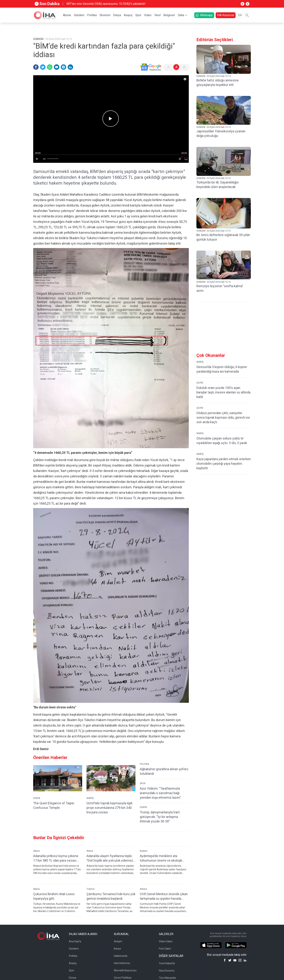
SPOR (143, 783)
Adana (36, 851)
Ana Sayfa (75, 941)
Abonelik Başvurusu (125, 970)
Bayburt (144, 851)
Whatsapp (204, 15)
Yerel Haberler (167, 963)
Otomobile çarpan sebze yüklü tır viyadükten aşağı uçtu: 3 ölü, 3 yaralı (222, 441)
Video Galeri (166, 941)
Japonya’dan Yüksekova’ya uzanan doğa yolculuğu (221, 133)
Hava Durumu (167, 971)
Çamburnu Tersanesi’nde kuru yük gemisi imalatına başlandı (111, 896)
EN (240, 15)
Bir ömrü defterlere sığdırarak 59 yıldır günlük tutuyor (223, 237)
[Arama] (247, 15)
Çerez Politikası (123, 978)
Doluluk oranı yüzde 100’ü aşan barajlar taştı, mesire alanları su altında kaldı (223, 392)
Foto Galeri (165, 949)
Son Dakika (47, 4)
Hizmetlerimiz (122, 963)
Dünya (117, 15)
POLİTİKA (144, 764)
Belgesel (169, 15)
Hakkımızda (121, 956)
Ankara (143, 889)
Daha (181, 15)
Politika (92, 15)
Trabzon (91, 889)
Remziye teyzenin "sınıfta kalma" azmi (220, 288)
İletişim (118, 941)
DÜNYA (37, 798)
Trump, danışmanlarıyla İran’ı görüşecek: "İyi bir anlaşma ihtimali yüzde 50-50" (160, 817)
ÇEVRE (200, 383)
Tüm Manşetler (168, 978)
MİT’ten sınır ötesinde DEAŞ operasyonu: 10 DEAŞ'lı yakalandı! (106, 4)
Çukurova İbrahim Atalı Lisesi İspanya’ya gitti (54, 896)
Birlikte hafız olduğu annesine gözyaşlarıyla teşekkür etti (218, 82)
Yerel (158, 15)
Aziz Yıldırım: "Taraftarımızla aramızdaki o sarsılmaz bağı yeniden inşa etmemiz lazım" (160, 793)
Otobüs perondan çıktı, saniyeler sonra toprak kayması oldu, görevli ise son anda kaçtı (223, 417)
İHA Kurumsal (226, 15)
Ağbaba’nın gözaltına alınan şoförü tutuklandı (164, 771)
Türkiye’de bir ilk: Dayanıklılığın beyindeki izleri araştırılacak (218, 185)
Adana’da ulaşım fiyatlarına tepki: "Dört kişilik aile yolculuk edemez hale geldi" (110, 858)
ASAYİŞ (90, 798)
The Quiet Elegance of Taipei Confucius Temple (54, 805)
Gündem (79, 15)
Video (148, 15)
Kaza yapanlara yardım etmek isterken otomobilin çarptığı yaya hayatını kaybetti (224, 464)
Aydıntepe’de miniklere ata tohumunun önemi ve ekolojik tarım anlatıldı (161, 858)
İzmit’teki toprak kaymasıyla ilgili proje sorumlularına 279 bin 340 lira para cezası (109, 808)
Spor (138, 15)
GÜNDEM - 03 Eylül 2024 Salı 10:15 (214, 76)
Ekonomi (105, 15)
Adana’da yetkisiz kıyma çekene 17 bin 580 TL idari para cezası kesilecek (56, 858)
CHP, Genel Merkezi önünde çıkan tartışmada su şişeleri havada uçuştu (164, 896)
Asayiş (128, 15)
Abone (67, 15)
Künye (117, 949)
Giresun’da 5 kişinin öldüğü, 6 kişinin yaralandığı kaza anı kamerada (222, 369)
